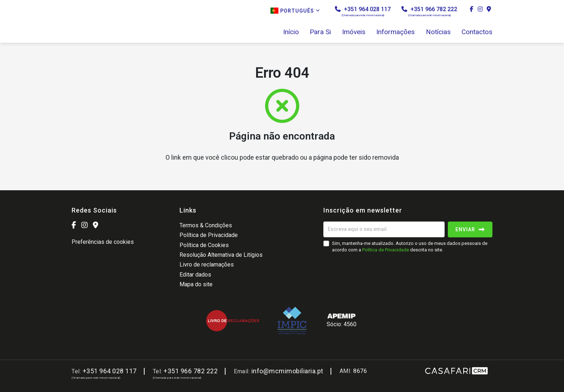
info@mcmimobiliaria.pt (287, 371)
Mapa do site (196, 284)
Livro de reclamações (207, 265)
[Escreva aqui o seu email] (384, 229)
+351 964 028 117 (363, 11)
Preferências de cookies (103, 242)
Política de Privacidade (209, 235)
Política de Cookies (204, 245)
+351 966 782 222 (429, 11)
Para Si (320, 32)
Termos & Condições (206, 225)
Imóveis (354, 32)
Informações (395, 32)
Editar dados (195, 275)
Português (295, 11)
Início (291, 32)
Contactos (477, 32)
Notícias (438, 32)
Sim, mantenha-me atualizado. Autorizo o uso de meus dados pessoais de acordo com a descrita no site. (410, 247)
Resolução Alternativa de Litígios (221, 255)
